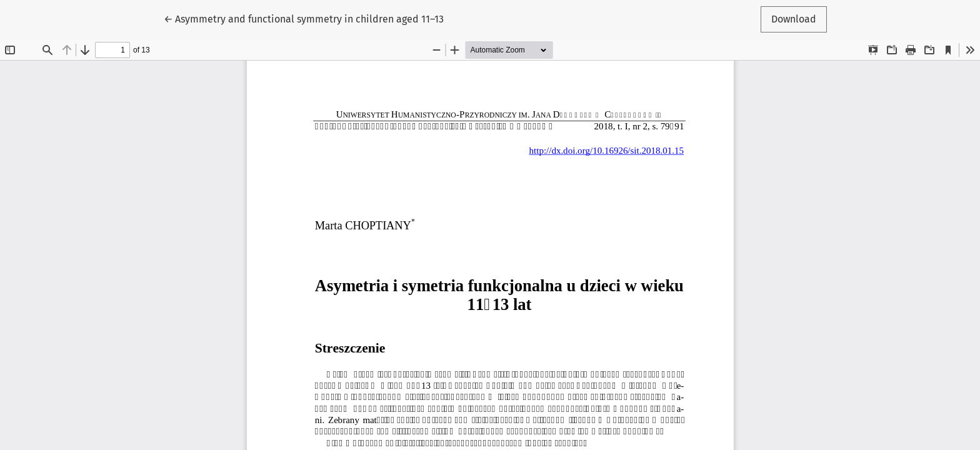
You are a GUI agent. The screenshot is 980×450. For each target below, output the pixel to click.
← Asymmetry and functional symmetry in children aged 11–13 (304, 18)
